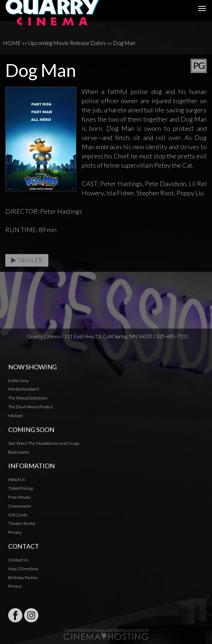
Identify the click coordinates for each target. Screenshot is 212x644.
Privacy (15, 532)
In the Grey (18, 380)
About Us (17, 479)
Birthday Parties (23, 578)
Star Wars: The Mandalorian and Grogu (44, 443)
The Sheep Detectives (28, 398)
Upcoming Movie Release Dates (67, 43)
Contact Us (18, 560)
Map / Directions (23, 569)
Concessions (20, 506)
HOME (12, 43)
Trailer (27, 260)
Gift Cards (18, 515)
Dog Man (124, 43)
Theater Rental (22, 523)
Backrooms (18, 452)
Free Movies (19, 497)
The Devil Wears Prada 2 (31, 407)
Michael (15, 416)
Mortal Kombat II (23, 389)
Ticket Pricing (20, 488)
